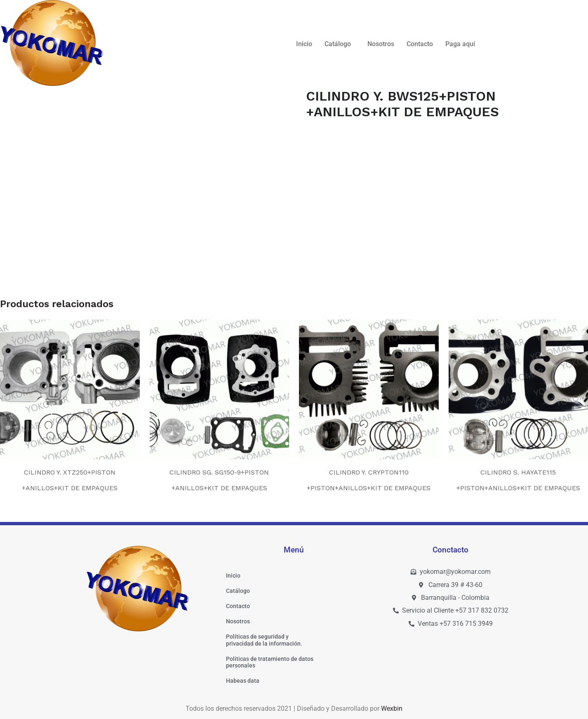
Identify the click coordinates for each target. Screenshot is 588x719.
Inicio (304, 44)
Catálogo (338, 44)
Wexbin (392, 708)
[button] (340, 44)
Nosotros (381, 44)
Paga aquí (460, 44)
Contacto (420, 44)
